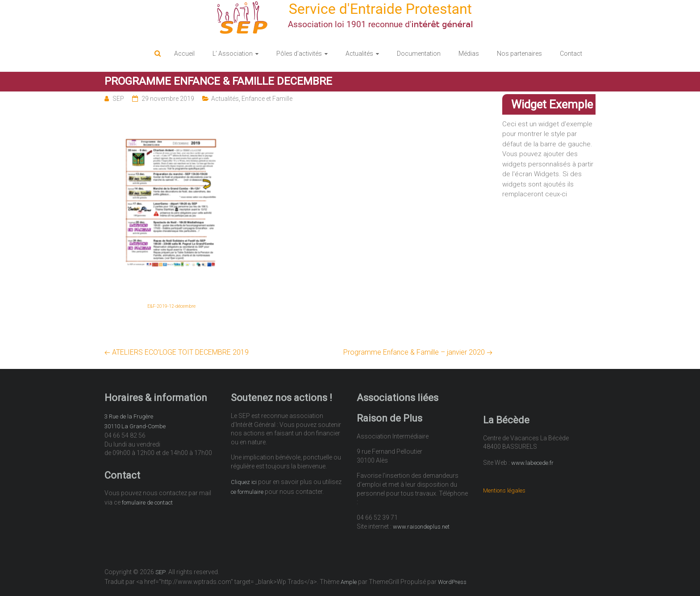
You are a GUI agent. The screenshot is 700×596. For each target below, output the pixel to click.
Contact (571, 54)
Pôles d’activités (299, 54)
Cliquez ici (244, 482)
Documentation (419, 54)
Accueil (184, 54)
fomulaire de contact (147, 503)
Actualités (359, 54)
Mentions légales (504, 490)
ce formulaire (247, 492)
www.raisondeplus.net (421, 527)
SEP (118, 99)
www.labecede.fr (532, 463)
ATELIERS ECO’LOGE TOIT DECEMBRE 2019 (177, 352)
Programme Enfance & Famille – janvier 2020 (418, 352)
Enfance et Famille (267, 99)
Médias (469, 54)
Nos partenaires (519, 54)
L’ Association (233, 54)
